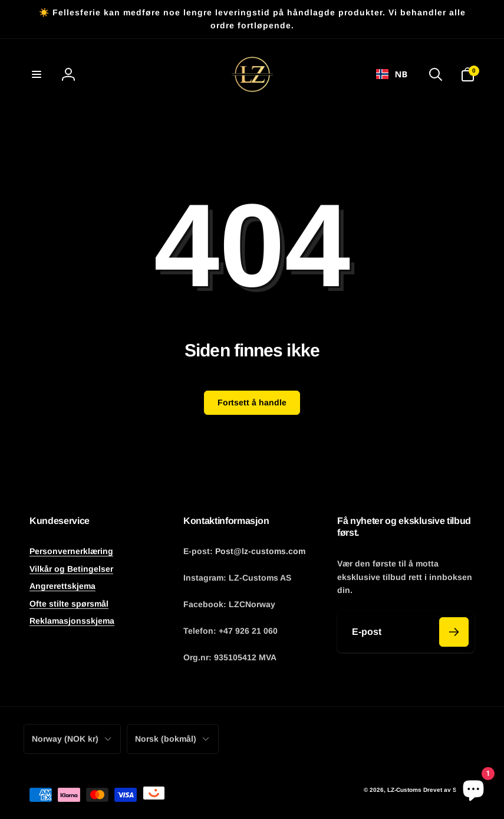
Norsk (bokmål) (173, 739)
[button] (37, 74)
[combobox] (392, 74)
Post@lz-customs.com (260, 551)
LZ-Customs (404, 790)
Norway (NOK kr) (72, 739)
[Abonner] (454, 632)
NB (392, 74)
